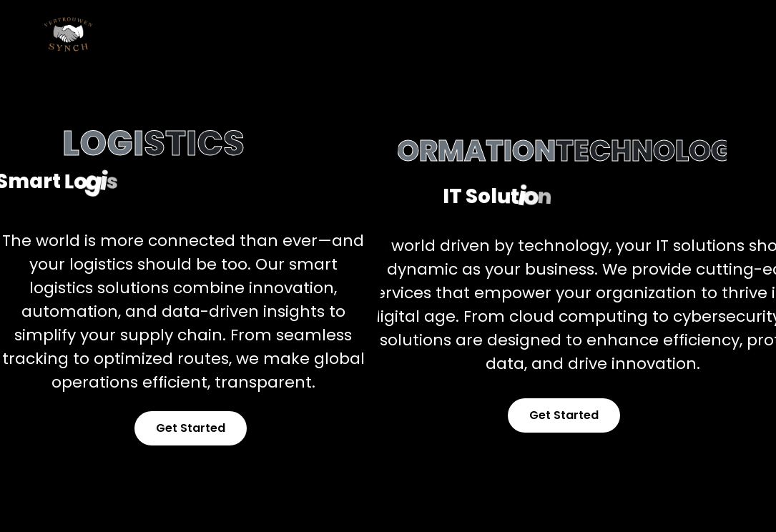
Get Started (191, 428)
